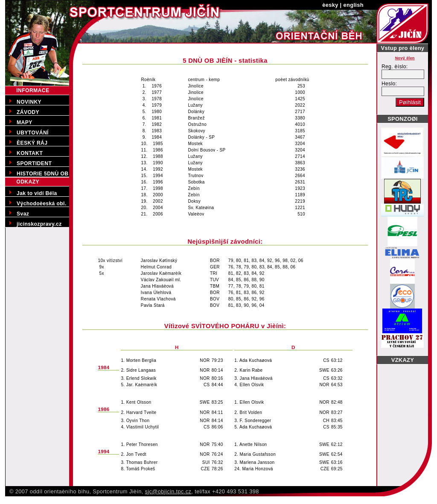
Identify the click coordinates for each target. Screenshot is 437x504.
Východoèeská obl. (42, 204)
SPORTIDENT (34, 163)
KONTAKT (30, 153)
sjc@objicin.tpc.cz (168, 491)
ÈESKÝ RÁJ (32, 143)
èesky (330, 5)
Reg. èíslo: (395, 67)
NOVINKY (29, 102)
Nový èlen (405, 58)
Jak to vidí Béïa (37, 193)
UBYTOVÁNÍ (33, 133)
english (354, 5)
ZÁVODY (28, 112)
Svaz (23, 214)
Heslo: (389, 84)
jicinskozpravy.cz (39, 224)
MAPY (25, 122)
